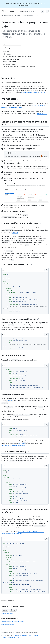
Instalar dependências (14, 355)
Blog (18, 637)
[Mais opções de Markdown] (20, 44)
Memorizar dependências (14, 395)
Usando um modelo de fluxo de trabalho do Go (24, 123)
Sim (5, 610)
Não (13, 610)
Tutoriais (18, 16)
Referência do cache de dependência (14, 445)
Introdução (8, 78)
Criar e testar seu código (15, 451)
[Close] (45, 3)
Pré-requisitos (10, 99)
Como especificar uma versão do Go (21, 223)
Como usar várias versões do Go (17, 265)
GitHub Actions (9, 16)
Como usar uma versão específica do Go (20, 319)
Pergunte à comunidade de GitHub (13, 622)
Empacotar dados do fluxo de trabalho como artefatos (25, 511)
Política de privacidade (7, 613)
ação (22, 443)
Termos (17, 635)
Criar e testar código (28, 16)
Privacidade (24, 635)
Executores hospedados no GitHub (33, 93)
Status (31, 635)
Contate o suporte (8, 624)
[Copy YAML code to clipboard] (46, 270)
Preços (36, 635)
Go (37, 16)
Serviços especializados (8, 637)
